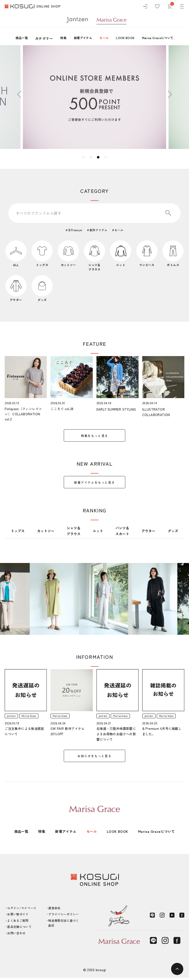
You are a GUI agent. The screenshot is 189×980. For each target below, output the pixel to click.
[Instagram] (162, 918)
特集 (58, 38)
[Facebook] (182, 918)
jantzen (12, 717)
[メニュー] (182, 7)
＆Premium (75, 230)
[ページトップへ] (177, 969)
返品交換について (19, 929)
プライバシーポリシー (63, 916)
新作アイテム (99, 230)
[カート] (170, 7)
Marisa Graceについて (163, 38)
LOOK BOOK (126, 38)
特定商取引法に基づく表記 (63, 925)
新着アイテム (80, 38)
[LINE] (152, 918)
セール (103, 38)
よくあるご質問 (18, 923)
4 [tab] (106, 157)
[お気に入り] (157, 7)
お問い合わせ (16, 935)
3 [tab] (98, 157)
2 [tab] (91, 157)
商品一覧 (15, 38)
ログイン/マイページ (22, 910)
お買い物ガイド (18, 916)
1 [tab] (83, 157)
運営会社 (54, 910)
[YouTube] (172, 918)
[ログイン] (145, 7)
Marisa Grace (33, 717)
